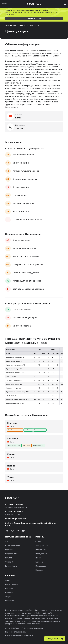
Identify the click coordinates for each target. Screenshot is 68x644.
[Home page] (34, 4)
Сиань (11, 454)
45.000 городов (31, 50)
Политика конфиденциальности (19, 635)
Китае (44, 61)
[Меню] (64, 4)
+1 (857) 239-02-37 (14, 505)
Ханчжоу (12, 439)
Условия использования (16, 632)
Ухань (11, 477)
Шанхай (12, 423)
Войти (4, 4)
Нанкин (12, 466)
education (16, 519)
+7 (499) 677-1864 (14, 512)
